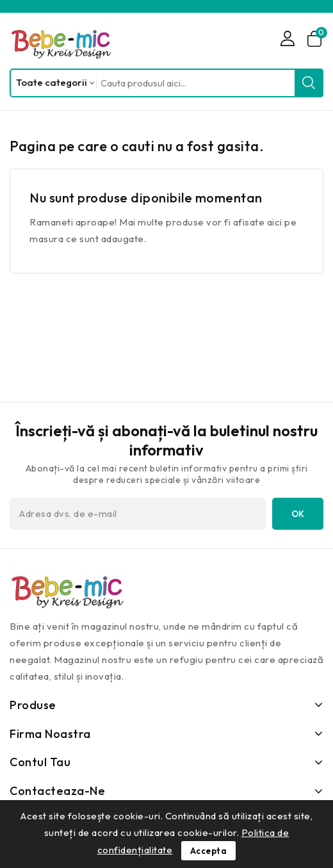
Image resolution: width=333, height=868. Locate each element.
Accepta (209, 851)
